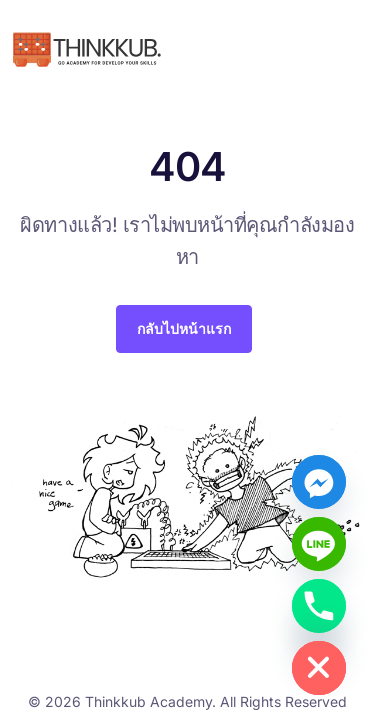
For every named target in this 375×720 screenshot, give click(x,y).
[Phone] (319, 606)
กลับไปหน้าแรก (184, 328)
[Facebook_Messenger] (319, 482)
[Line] (319, 544)
